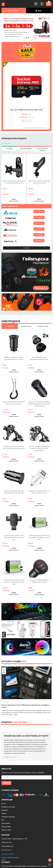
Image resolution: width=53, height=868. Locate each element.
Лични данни (6, 823)
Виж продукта (26, 121)
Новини (4, 813)
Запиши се (6, 783)
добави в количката (14, 201)
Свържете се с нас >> (11, 757)
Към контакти (7, 850)
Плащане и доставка (8, 807)
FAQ (3, 820)
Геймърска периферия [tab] (26, 149)
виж (39, 212)
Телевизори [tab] (10, 149)
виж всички (6, 143)
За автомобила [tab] (10, 326)
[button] (25, 38)
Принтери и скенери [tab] (43, 326)
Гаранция (4, 810)
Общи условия (6, 827)
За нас (4, 804)
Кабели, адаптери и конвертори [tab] (43, 150)
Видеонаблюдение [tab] (26, 326)
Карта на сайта (6, 830)
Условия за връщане (8, 817)
